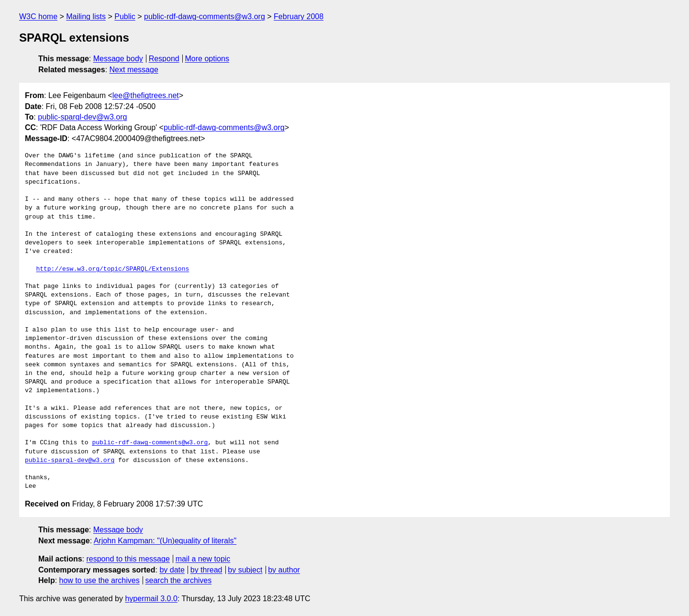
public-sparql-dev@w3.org (82, 117)
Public (125, 16)
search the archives (179, 580)
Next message (134, 70)
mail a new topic (203, 559)
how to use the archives (100, 580)
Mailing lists (86, 16)
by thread (206, 570)
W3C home (38, 16)
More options (207, 59)
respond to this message (128, 559)
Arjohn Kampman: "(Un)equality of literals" (165, 541)
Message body (118, 59)
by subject (245, 570)
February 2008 (299, 16)
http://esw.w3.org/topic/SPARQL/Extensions (112, 269)
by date (172, 570)
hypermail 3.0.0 (151, 599)
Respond (164, 59)
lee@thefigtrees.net (146, 95)
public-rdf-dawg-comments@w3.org (205, 16)
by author (284, 570)
